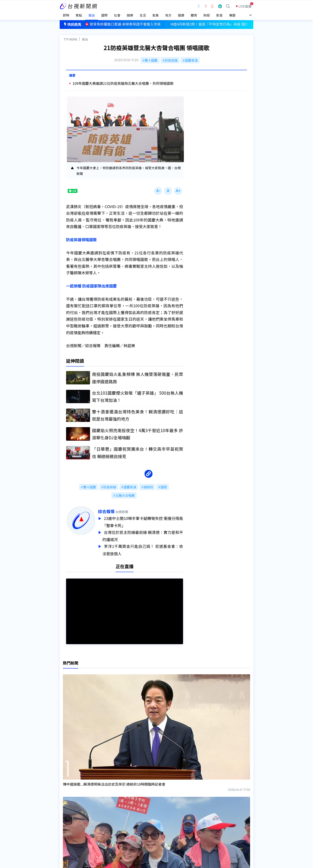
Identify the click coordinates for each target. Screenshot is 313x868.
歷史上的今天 (111, 831)
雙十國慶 (151, 60)
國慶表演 (191, 60)
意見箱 (106, 820)
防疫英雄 (171, 60)
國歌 (164, 487)
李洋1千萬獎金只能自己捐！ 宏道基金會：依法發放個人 (143, 548)
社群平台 (66, 831)
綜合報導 (106, 511)
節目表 (64, 826)
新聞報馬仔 (109, 826)
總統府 (148, 487)
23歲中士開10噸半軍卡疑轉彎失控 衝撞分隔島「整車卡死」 (143, 522)
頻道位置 (66, 820)
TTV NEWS (71, 39)
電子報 (148, 826)
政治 (85, 39)
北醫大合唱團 (125, 495)
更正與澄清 (109, 815)
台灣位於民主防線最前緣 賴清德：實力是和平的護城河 (143, 535)
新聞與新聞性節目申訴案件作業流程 (169, 820)
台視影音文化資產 (72, 815)
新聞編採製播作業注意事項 (162, 815)
